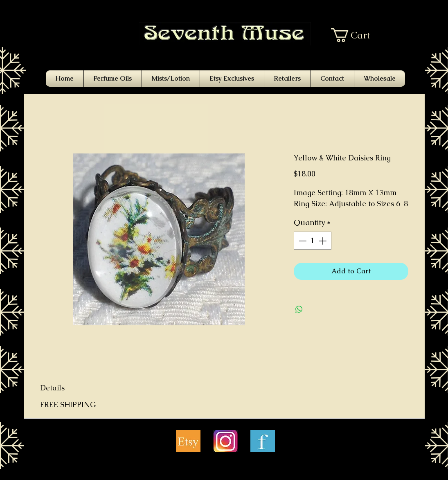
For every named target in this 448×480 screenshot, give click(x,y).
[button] (357, 35)
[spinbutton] (312, 241)
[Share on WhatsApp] (299, 309)
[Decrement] (302, 241)
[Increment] (323, 241)
